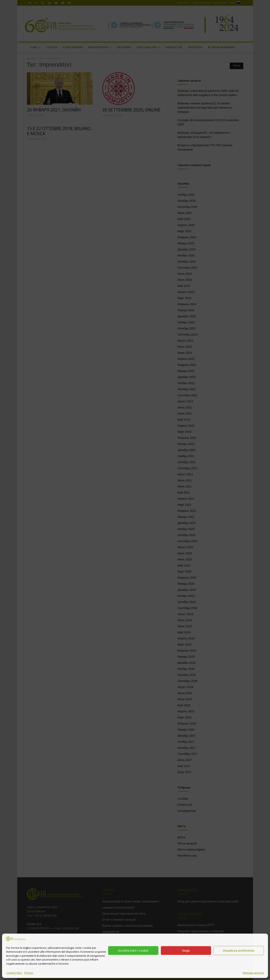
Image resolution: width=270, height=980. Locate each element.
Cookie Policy (14, 973)
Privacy (29, 973)
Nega (186, 950)
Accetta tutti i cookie (133, 950)
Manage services (253, 973)
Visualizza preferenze (239, 950)
